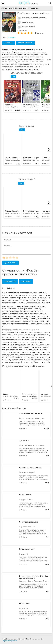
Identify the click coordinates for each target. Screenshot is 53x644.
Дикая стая (24, 441)
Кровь (11, 395)
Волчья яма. (25, 603)
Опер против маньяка (29, 522)
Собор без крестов (30, 395)
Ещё (13, 77)
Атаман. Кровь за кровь (12, 158)
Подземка (9, 105)
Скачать (9, 43)
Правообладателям (10, 641)
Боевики (12, 37)
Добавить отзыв (10, 263)
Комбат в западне (31, 158)
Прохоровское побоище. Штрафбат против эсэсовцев (34, 577)
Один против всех (27, 549)
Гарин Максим (27, 22)
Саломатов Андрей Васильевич (34, 18)
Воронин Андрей (28, 27)
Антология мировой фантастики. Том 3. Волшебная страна (31, 105)
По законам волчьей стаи (30, 468)
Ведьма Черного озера (12, 211)
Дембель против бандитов (31, 413)
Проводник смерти (31, 211)
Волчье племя (25, 495)
